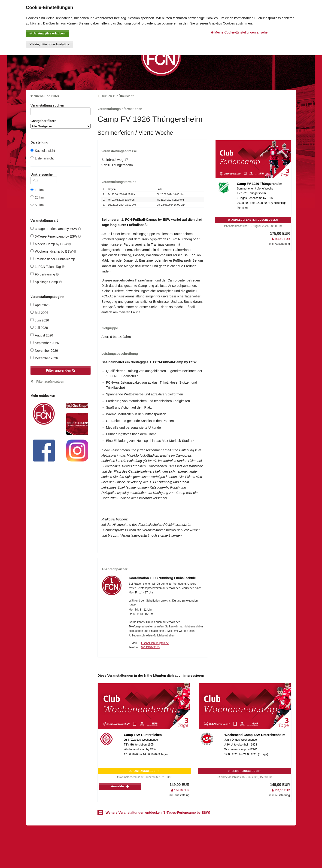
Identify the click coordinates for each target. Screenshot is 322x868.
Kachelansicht (43, 151)
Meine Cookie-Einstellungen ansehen (240, 32)
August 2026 (42, 335)
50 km (37, 205)
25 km (37, 197)
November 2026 (44, 350)
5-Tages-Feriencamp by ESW (56, 236)
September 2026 (45, 343)
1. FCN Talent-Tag (47, 267)
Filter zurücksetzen (50, 382)
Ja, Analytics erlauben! (48, 33)
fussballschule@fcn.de (155, 643)
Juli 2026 (39, 328)
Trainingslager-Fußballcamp (53, 259)
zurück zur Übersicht (118, 96)
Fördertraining (45, 274)
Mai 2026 (39, 313)
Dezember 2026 (44, 358)
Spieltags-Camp (46, 282)
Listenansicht (42, 158)
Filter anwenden (61, 370)
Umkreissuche (44, 175)
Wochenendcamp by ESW (53, 251)
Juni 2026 (40, 320)
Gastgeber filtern (61, 124)
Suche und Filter (47, 96)
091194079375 (150, 647)
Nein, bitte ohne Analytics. (50, 44)
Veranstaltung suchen (61, 106)
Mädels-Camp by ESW (51, 244)
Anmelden (120, 786)
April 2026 (40, 305)
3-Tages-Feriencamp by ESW (56, 229)
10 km (37, 190)
